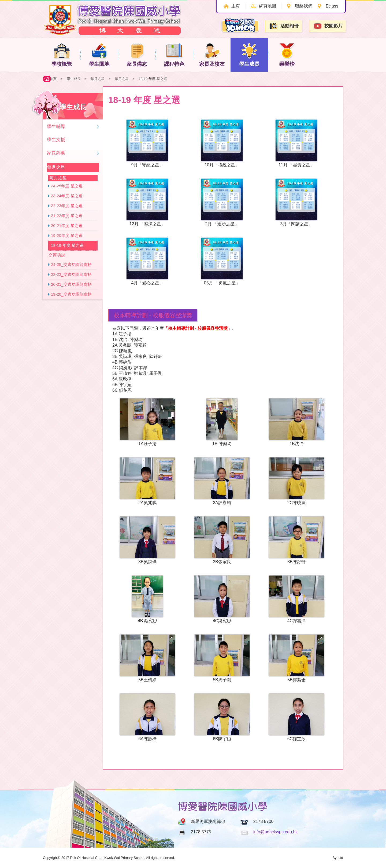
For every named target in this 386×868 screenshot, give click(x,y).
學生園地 (99, 55)
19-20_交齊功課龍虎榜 (71, 294)
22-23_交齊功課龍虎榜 (71, 274)
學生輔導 (56, 127)
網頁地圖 (268, 6)
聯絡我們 (304, 6)
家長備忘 (137, 55)
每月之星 (98, 79)
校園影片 (328, 26)
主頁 (236, 6)
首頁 (53, 79)
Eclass (332, 6)
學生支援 (56, 140)
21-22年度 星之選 (67, 216)
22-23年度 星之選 (67, 206)
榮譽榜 (287, 55)
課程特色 (174, 55)
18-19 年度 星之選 (67, 245)
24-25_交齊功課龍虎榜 (71, 264)
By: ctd (338, 858)
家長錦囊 (56, 153)
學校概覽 (62, 55)
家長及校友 (212, 55)
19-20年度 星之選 (67, 235)
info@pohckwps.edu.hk (276, 832)
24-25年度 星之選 (67, 186)
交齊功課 (57, 255)
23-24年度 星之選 (67, 196)
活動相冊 (284, 26)
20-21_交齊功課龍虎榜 (71, 284)
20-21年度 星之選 (67, 226)
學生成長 (249, 55)
